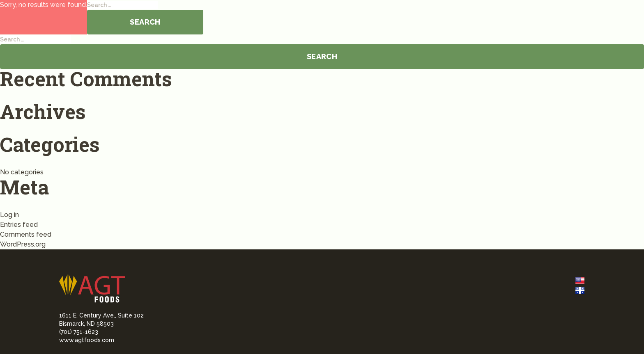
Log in (9, 215)
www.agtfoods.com (87, 340)
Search (145, 22)
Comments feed (26, 234)
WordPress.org (23, 244)
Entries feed (19, 225)
